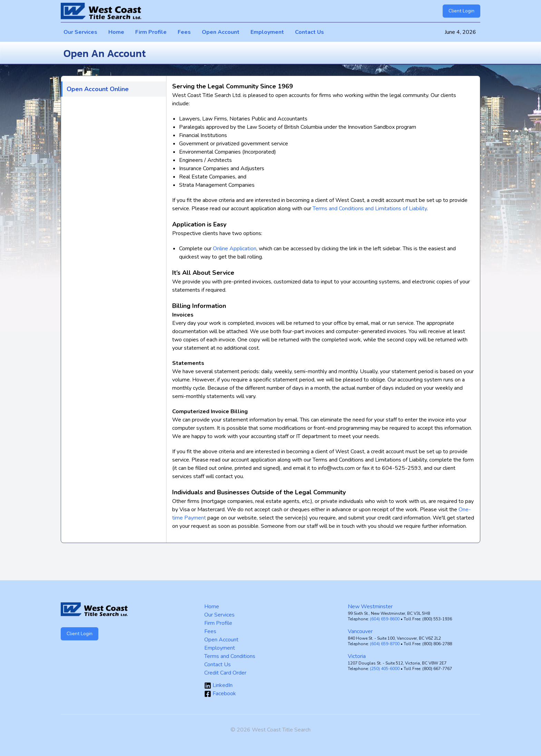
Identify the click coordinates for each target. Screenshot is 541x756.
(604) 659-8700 (385, 644)
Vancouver (360, 631)
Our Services (80, 32)
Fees (184, 32)
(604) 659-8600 (385, 619)
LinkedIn (218, 685)
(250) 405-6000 (385, 669)
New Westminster (370, 607)
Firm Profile (151, 32)
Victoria (357, 656)
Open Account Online (98, 89)
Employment (267, 32)
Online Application (235, 249)
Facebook (220, 694)
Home (116, 32)
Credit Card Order (225, 673)
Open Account (221, 32)
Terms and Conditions (230, 656)
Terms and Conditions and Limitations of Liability (370, 209)
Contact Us (309, 32)
